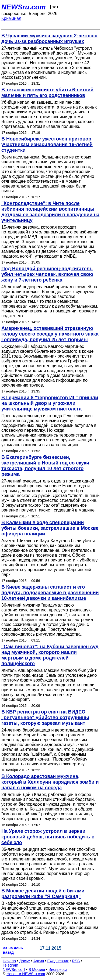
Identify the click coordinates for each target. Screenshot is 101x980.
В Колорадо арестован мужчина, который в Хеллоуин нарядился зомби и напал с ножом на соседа (50, 782)
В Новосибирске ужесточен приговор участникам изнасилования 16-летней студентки (47, 145)
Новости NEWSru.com (26, 974)
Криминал (11, 18)
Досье (25, 961)
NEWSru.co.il (14, 970)
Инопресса (58, 970)
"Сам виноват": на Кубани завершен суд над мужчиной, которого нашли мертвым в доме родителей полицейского (50, 655)
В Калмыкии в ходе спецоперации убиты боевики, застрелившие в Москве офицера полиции (50, 528)
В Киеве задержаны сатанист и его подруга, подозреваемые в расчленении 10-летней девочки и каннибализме (50, 593)
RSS (76, 961)
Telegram (11, 965)
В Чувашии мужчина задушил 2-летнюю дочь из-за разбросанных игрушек (49, 39)
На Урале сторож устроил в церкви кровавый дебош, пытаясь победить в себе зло (48, 837)
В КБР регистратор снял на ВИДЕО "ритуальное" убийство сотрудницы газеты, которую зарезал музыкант (45, 718)
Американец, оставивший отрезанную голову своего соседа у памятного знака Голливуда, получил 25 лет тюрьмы (50, 334)
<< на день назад (13, 950)
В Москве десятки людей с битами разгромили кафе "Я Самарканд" (43, 894)
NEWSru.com (24, 7)
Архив (39, 961)
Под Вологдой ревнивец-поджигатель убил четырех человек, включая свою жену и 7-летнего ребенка (47, 274)
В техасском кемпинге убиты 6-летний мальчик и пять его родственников (47, 93)
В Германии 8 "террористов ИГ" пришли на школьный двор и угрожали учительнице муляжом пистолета (50, 403)
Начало (9, 961)
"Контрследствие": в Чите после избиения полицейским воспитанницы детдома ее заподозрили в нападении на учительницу (50, 212)
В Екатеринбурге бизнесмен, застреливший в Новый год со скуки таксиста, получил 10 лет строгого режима (45, 466)
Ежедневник (58, 961)
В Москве (37, 970)
